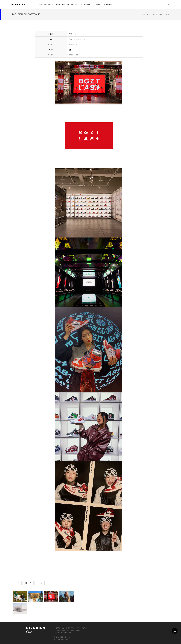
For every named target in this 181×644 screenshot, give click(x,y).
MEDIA (87, 4)
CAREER (108, 4)
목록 (28, 583)
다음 (40, 583)
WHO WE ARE (45, 4)
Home (143, 14)
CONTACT (97, 4)
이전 (17, 583)
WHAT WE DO (62, 4)
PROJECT (75, 4)
